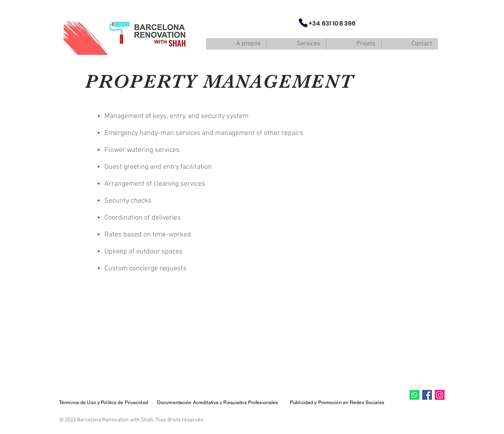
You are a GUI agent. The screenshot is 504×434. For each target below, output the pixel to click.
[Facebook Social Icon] (427, 395)
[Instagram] (440, 395)
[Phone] (303, 23)
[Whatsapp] (414, 395)
